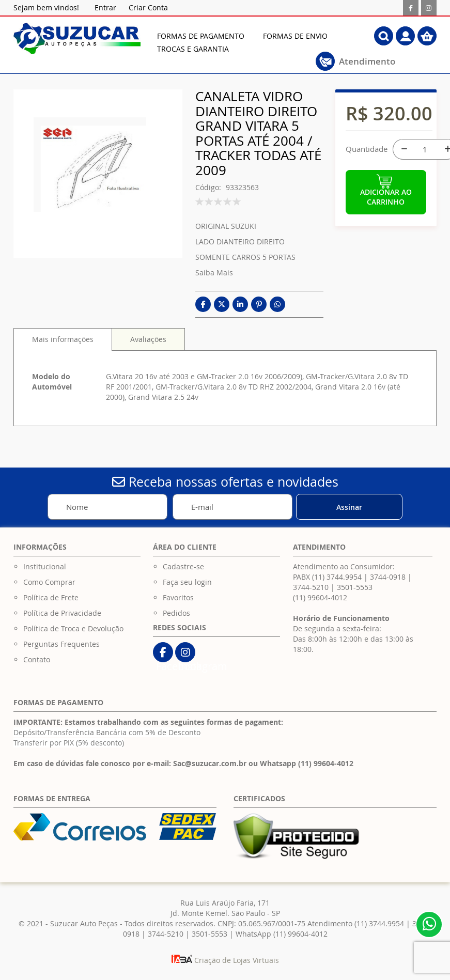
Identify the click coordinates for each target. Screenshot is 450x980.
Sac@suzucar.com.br (210, 763)
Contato (37, 659)
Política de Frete (51, 597)
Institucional (45, 566)
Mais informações (63, 339)
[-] (403, 149)
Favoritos (178, 597)
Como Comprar (49, 582)
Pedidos (176, 613)
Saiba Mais (214, 273)
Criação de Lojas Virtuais (225, 960)
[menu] (250, 42)
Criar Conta (148, 7)
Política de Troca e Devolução (73, 628)
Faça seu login (187, 582)
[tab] (63, 339)
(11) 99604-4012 (320, 597)
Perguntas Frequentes (61, 644)
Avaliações (148, 339)
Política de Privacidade (62, 613)
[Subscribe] (349, 507)
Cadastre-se (183, 566)
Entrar (105, 7)
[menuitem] (201, 36)
